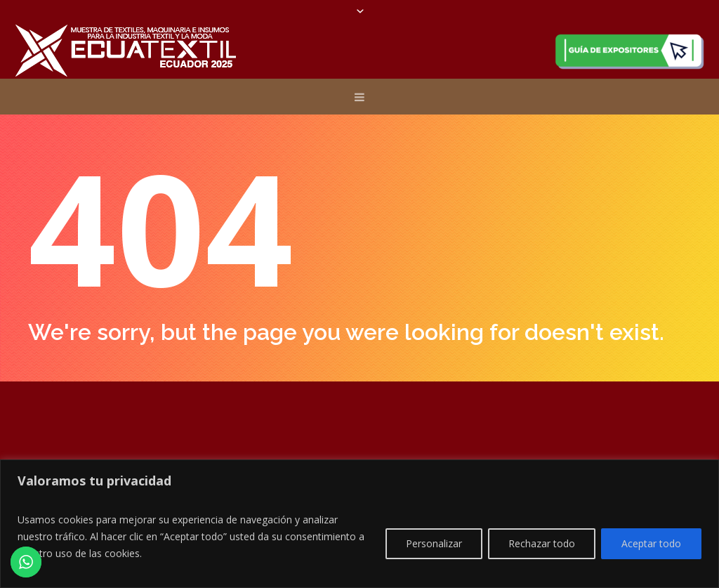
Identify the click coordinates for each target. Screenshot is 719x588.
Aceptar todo (651, 543)
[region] (359, 524)
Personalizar (434, 543)
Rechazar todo (542, 543)
